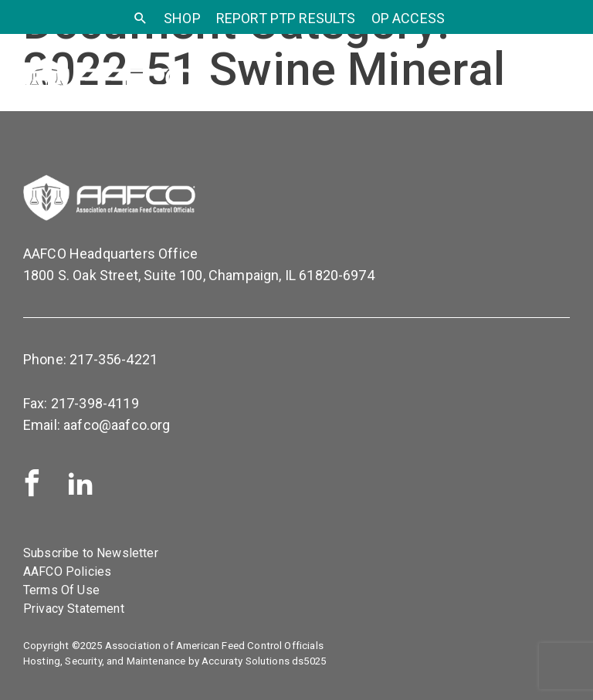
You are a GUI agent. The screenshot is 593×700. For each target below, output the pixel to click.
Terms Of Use (61, 590)
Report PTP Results (286, 18)
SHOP (182, 18)
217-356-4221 (114, 359)
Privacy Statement (74, 609)
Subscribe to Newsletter (91, 553)
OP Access (408, 18)
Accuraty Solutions (246, 661)
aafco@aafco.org (117, 425)
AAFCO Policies (67, 571)
